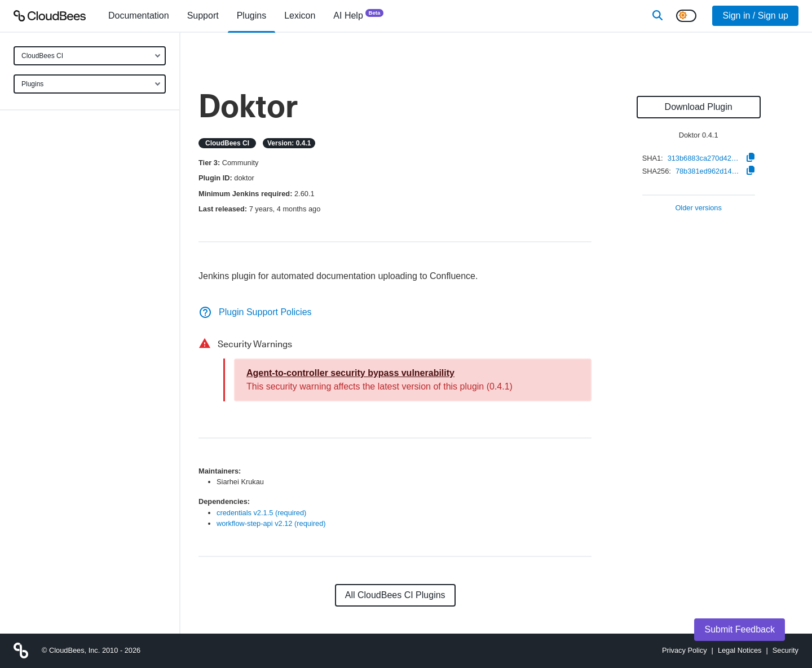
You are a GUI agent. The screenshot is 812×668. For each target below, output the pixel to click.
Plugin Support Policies (255, 312)
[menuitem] (139, 16)
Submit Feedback (740, 629)
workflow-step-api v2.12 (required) (271, 523)
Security (785, 650)
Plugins (32, 84)
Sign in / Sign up (755, 16)
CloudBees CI (42, 56)
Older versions (698, 208)
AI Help (358, 15)
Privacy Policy (685, 650)
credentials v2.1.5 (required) (261, 513)
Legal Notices (740, 650)
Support (203, 16)
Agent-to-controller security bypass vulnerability (350, 373)
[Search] (657, 16)
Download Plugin (699, 107)
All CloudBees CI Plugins (395, 595)
